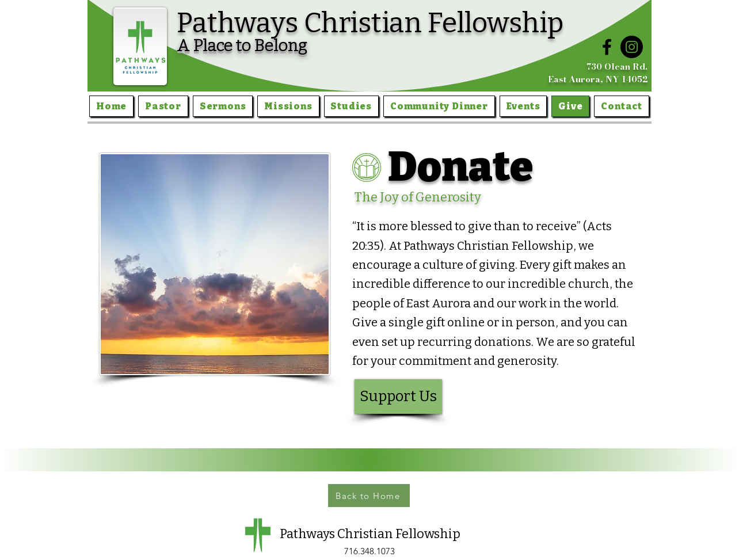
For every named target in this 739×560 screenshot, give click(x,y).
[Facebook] (607, 47)
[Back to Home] (369, 496)
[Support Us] (398, 397)
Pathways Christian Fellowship (370, 23)
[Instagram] (632, 47)
